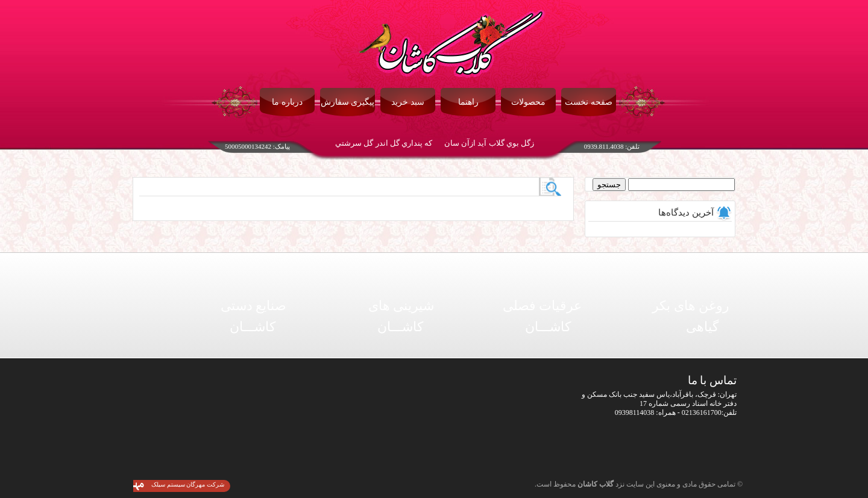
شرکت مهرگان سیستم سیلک (188, 484)
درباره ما (287, 102)
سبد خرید (408, 102)
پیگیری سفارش (348, 102)
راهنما (468, 102)
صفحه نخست (589, 102)
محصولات (528, 102)
